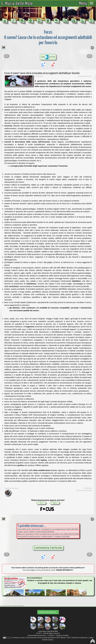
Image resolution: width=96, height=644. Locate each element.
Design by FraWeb (62, 635)
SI (41, 503)
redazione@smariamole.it (37, 635)
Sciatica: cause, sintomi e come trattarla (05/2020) (35, 532)
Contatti (51, 635)
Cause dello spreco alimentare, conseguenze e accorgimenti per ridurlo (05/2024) (48, 529)
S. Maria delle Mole (17, 4)
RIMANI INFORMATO (48, 612)
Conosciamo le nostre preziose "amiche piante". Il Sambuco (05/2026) (43, 537)
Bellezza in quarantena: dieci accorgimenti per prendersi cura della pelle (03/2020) (48, 534)
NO (55, 503)
